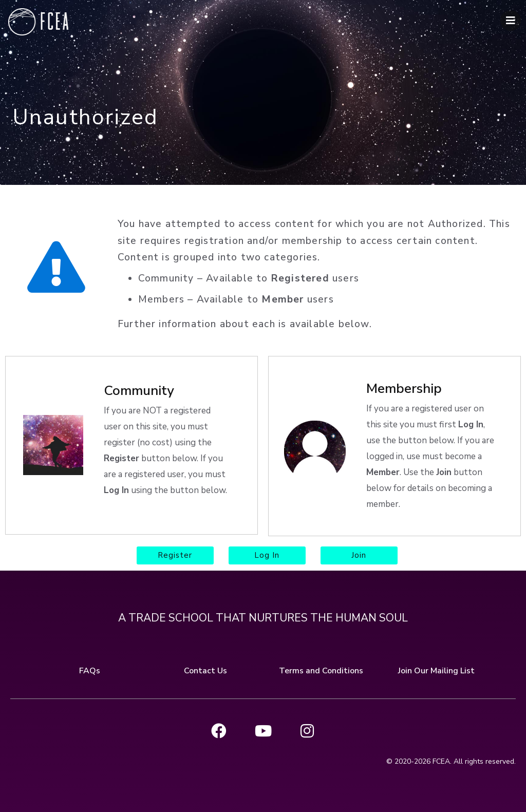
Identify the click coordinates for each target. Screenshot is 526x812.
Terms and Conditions (321, 670)
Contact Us (205, 670)
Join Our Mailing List (436, 670)
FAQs (90, 670)
